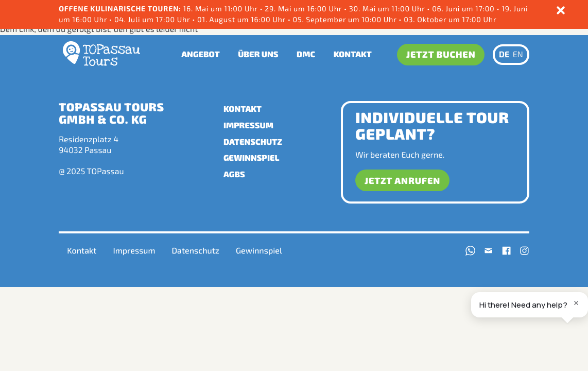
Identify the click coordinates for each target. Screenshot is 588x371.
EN (518, 54)
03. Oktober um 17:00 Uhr (449, 19)
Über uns (258, 54)
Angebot (201, 54)
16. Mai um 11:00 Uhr (222, 9)
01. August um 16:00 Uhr (241, 19)
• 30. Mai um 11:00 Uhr (385, 9)
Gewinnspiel (252, 158)
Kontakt (353, 54)
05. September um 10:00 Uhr (345, 19)
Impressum (248, 125)
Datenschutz (253, 142)
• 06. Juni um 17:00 (462, 9)
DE (504, 54)
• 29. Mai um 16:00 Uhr (302, 9)
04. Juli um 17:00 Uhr (152, 19)
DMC (306, 54)
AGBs (234, 174)
